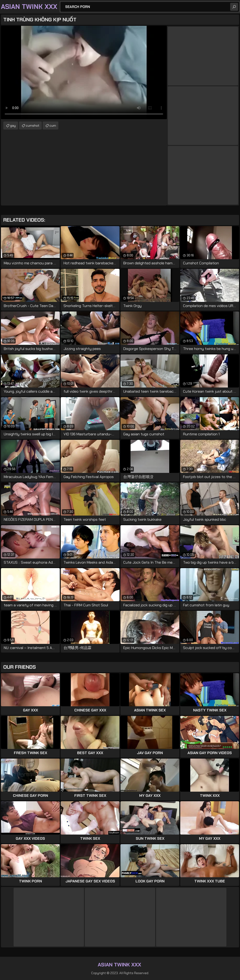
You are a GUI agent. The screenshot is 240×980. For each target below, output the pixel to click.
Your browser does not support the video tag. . (84, 72)
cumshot (33, 125)
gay (13, 125)
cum (53, 125)
